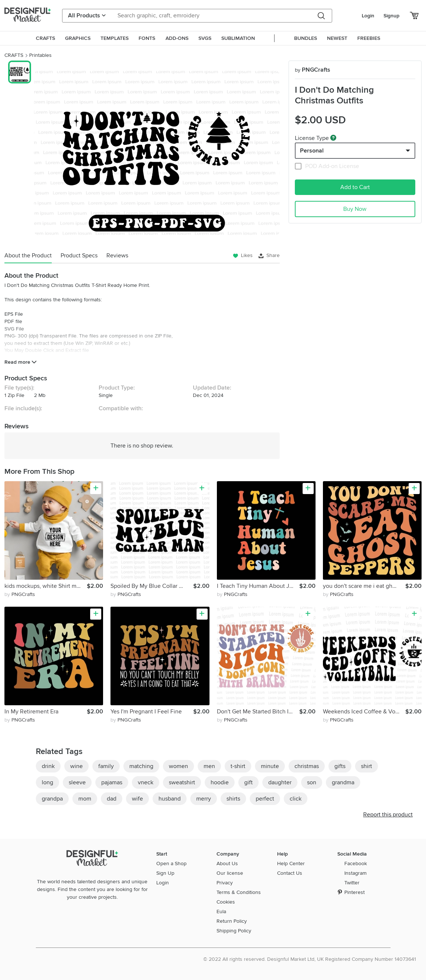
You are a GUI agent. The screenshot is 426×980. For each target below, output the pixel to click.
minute (270, 766)
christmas (307, 766)
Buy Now (355, 209)
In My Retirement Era (31, 712)
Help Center (291, 864)
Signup (391, 16)
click (296, 799)
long (47, 782)
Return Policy (232, 921)
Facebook (356, 864)
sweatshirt (182, 782)
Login (368, 16)
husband (170, 799)
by (20, 594)
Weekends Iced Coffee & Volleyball (364, 712)
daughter (280, 782)
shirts (233, 799)
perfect (265, 799)
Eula (221, 912)
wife (137, 799)
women (178, 766)
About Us (227, 864)
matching (141, 766)
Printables (40, 55)
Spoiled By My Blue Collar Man (150, 586)
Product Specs (79, 256)
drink (48, 766)
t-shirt (238, 766)
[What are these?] (333, 138)
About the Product (28, 256)
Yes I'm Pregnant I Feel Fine (146, 712)
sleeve (77, 782)
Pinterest (355, 892)
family (106, 766)
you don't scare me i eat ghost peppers (364, 586)
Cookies (226, 902)
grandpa (52, 799)
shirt (367, 766)
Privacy (225, 883)
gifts (340, 766)
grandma (343, 782)
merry (204, 799)
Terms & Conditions (239, 892)
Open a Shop (171, 864)
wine (76, 766)
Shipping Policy (234, 931)
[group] (157, 153)
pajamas (112, 782)
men (209, 766)
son (312, 782)
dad (112, 799)
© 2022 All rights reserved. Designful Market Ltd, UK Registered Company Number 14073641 (310, 959)
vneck (146, 782)
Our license (230, 873)
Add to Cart (355, 187)
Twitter (352, 883)
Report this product (388, 815)
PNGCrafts (313, 70)
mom (85, 799)
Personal (312, 151)
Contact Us (290, 873)
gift (248, 782)
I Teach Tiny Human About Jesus (258, 586)
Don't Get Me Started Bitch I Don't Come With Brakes (258, 712)
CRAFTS (14, 55)
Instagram (355, 873)
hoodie (220, 782)
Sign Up (165, 873)
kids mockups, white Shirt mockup (46, 586)
